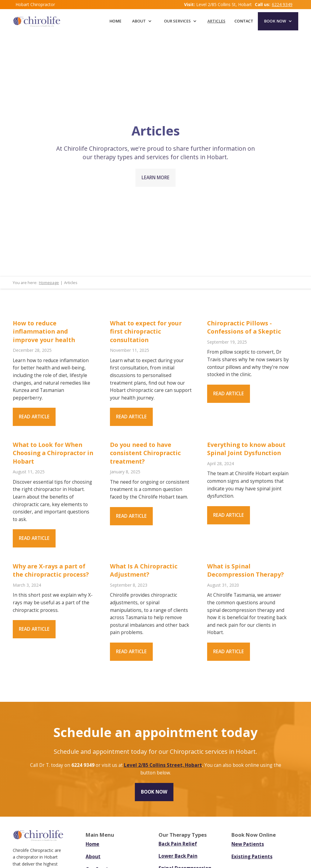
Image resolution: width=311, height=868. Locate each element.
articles (216, 21)
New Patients (248, 844)
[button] (142, 21)
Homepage (49, 283)
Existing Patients (252, 857)
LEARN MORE (155, 178)
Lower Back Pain (178, 856)
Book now (154, 792)
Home (115, 21)
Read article (34, 417)
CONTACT (244, 21)
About (93, 857)
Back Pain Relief (178, 844)
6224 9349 (282, 4)
